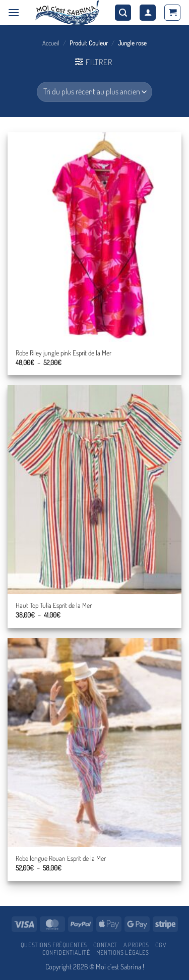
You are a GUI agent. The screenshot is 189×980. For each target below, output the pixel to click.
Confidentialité (66, 952)
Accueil (51, 43)
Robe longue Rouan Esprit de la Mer (61, 858)
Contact (105, 945)
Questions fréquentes (54, 945)
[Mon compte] (148, 13)
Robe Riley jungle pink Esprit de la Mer (64, 353)
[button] (14, 12)
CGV (161, 945)
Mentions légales (123, 952)
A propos (136, 945)
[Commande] (94, 92)
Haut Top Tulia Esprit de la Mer (54, 605)
